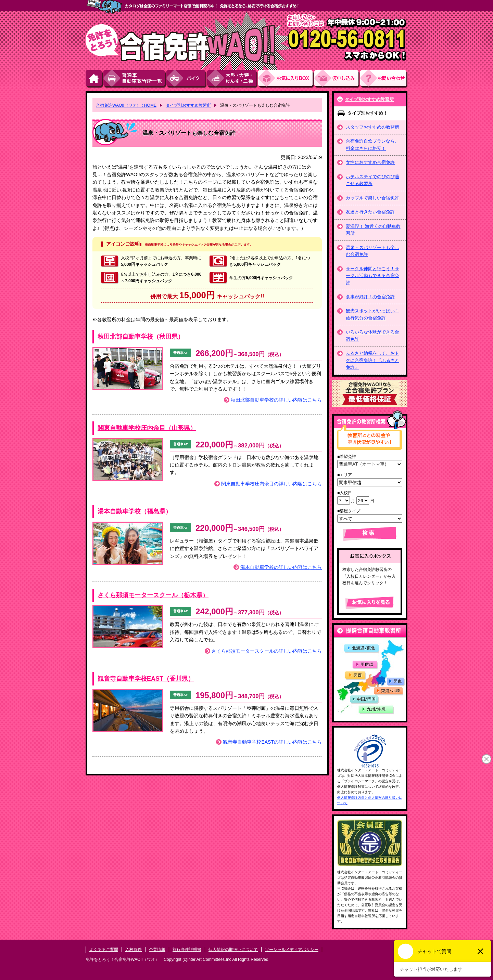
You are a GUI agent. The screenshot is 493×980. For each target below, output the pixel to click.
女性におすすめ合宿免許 (370, 162)
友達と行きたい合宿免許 (370, 212)
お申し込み (337, 79)
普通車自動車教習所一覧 (135, 79)
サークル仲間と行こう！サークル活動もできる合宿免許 (372, 276)
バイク (187, 79)
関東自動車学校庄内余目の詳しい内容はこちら (271, 484)
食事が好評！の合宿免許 (370, 297)
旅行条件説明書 (187, 950)
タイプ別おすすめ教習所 (369, 99)
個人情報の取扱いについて (233, 950)
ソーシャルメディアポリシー (292, 950)
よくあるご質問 (104, 950)
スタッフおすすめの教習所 (372, 127)
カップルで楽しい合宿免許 (372, 198)
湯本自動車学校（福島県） (135, 511)
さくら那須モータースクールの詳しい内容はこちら (267, 651)
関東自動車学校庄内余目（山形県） (147, 428)
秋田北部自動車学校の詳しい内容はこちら (276, 400)
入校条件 (134, 950)
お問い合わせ (384, 79)
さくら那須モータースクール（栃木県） (153, 595)
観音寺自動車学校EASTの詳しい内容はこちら (272, 742)
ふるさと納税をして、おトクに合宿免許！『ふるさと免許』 (372, 360)
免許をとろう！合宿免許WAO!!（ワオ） (122, 959)
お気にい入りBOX (286, 79)
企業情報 (157, 950)
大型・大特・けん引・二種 (233, 79)
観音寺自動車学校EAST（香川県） (146, 679)
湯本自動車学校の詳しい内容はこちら (281, 567)
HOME (94, 79)
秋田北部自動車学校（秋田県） (141, 337)
